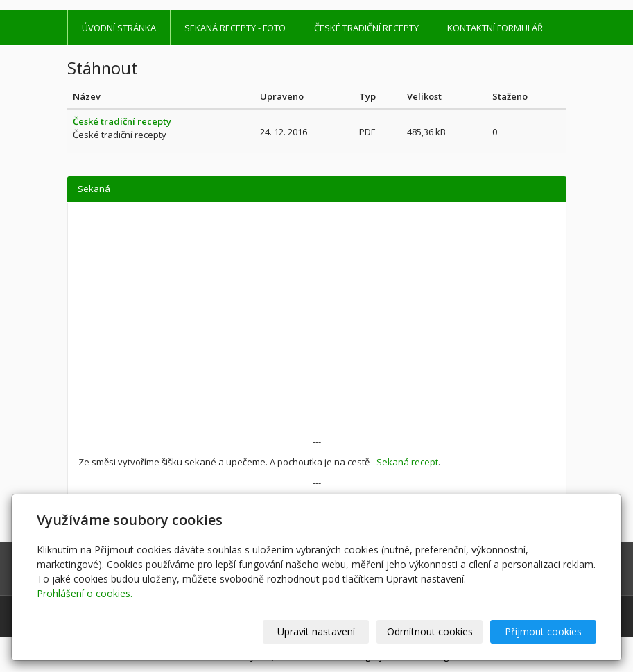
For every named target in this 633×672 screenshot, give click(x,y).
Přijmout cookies (543, 631)
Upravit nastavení (316, 631)
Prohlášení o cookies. (85, 593)
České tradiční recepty (366, 28)
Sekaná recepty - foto (235, 28)
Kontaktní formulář (495, 28)
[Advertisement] (317, 331)
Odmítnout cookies (430, 631)
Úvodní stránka (119, 28)
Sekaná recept (407, 462)
